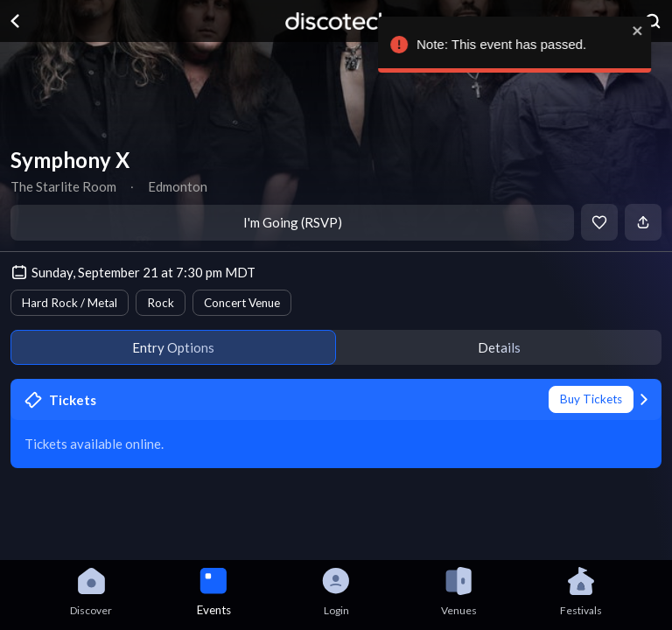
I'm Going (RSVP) (293, 222)
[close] (647, 31)
